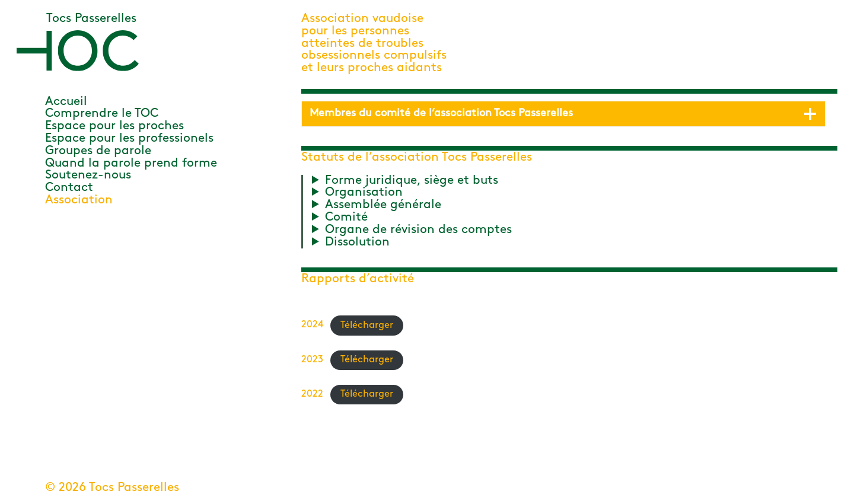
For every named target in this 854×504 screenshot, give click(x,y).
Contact (69, 188)
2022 (312, 394)
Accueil (66, 102)
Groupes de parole (98, 151)
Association (79, 200)
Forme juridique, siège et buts (412, 181)
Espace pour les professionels (129, 138)
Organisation (364, 193)
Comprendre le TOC (102, 114)
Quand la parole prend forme (131, 163)
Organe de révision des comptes (418, 230)
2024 (312, 326)
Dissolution (357, 243)
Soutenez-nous (88, 175)
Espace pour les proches (114, 126)
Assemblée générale (383, 205)
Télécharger (367, 326)
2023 (312, 360)
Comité (346, 218)
